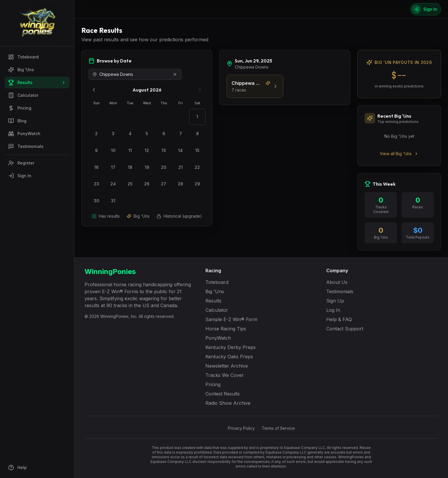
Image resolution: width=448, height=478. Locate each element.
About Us (337, 282)
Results (37, 83)
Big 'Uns (21, 70)
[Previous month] (94, 90)
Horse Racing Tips (226, 329)
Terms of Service (278, 428)
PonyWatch (24, 134)
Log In (333, 310)
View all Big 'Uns (399, 154)
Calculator (23, 95)
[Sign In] (426, 9)
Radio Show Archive (228, 403)
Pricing (20, 108)
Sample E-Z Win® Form (231, 319)
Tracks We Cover (225, 375)
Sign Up (335, 301)
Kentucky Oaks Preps (229, 357)
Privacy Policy (241, 428)
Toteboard (23, 57)
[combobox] (135, 74)
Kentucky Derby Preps (231, 347)
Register (21, 163)
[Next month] (200, 90)
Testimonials (26, 146)
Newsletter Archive (227, 366)
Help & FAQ (339, 319)
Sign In (20, 176)
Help (17, 468)
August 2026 (147, 90)
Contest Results (223, 394)
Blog (17, 121)
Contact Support (345, 329)
